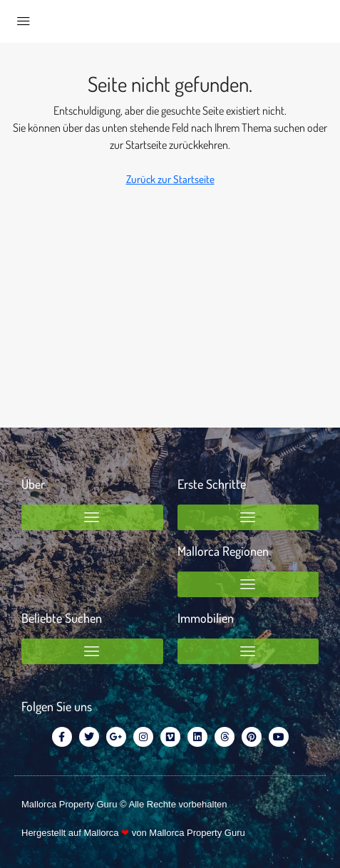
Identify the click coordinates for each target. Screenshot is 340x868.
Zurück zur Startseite (170, 179)
